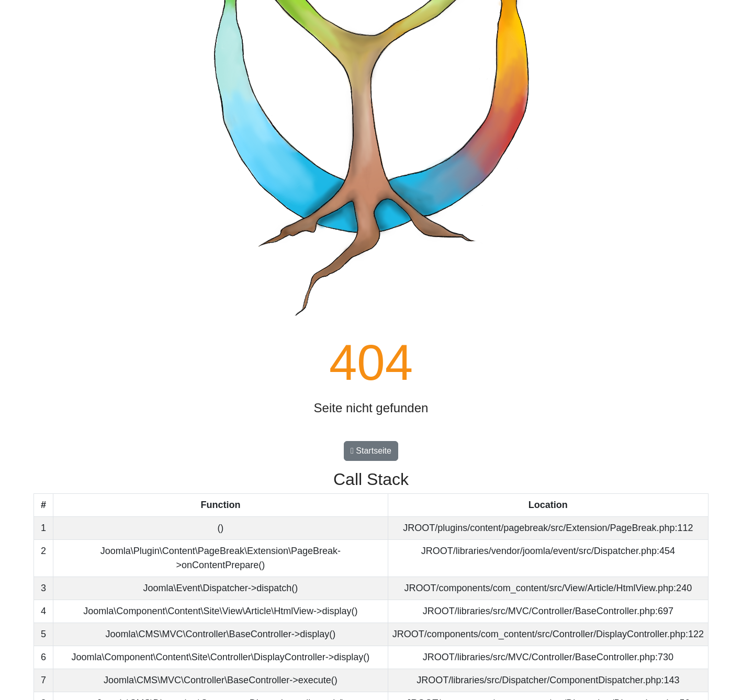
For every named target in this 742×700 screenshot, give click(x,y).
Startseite (371, 451)
